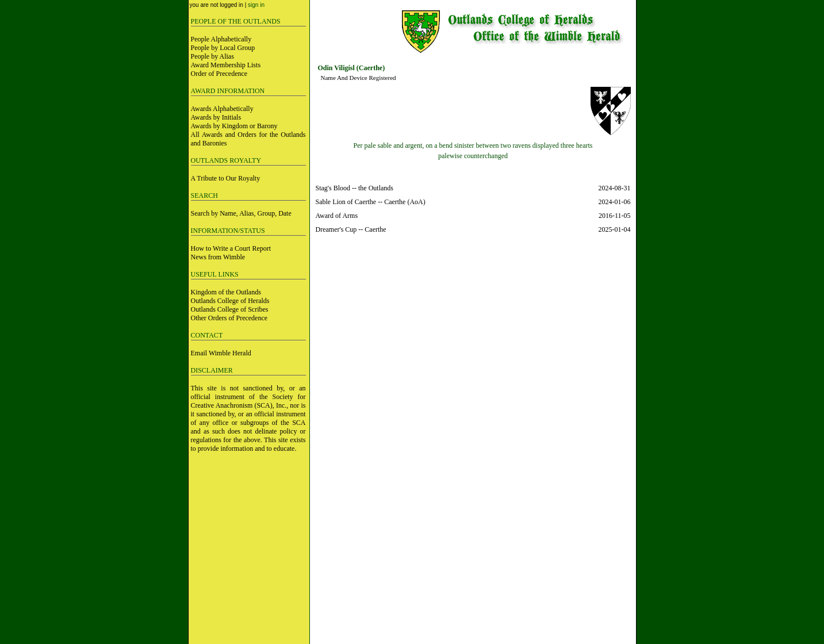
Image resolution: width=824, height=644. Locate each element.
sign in (256, 5)
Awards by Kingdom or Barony (234, 126)
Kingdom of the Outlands (226, 292)
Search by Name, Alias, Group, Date (241, 213)
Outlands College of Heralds (230, 301)
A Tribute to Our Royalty (226, 178)
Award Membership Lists (226, 65)
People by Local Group (223, 48)
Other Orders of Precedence (229, 318)
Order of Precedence (219, 74)
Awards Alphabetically (222, 109)
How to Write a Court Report (231, 248)
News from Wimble (218, 257)
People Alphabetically (221, 39)
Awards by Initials (216, 117)
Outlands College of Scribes (230, 309)
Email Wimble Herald (221, 353)
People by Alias (212, 56)
